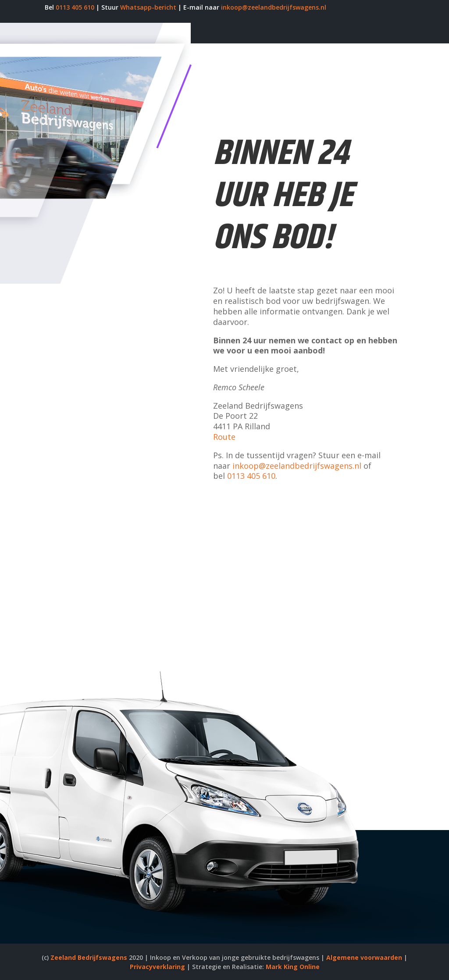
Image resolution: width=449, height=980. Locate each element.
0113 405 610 (75, 7)
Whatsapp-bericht (148, 7)
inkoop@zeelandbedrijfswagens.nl (274, 7)
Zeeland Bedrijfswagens (89, 957)
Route (224, 437)
